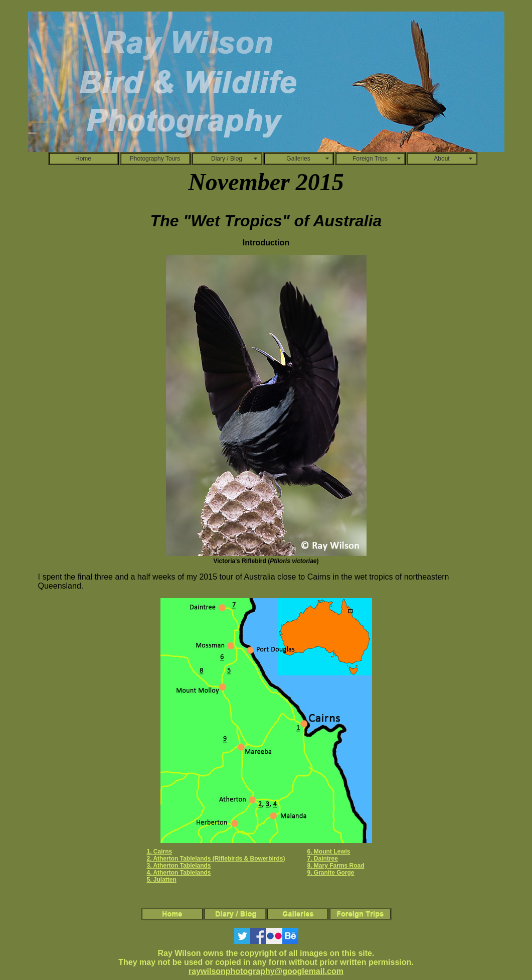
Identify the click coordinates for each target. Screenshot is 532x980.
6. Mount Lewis (329, 852)
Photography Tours (155, 159)
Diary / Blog (227, 159)
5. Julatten (161, 880)
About (441, 159)
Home (83, 159)
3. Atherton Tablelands (179, 866)
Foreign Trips (370, 159)
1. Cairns (159, 852)
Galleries (298, 159)
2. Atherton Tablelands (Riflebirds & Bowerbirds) (216, 859)
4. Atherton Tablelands (179, 873)
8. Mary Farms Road (336, 866)
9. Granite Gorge (331, 873)
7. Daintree (323, 859)
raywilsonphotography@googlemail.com (266, 971)
